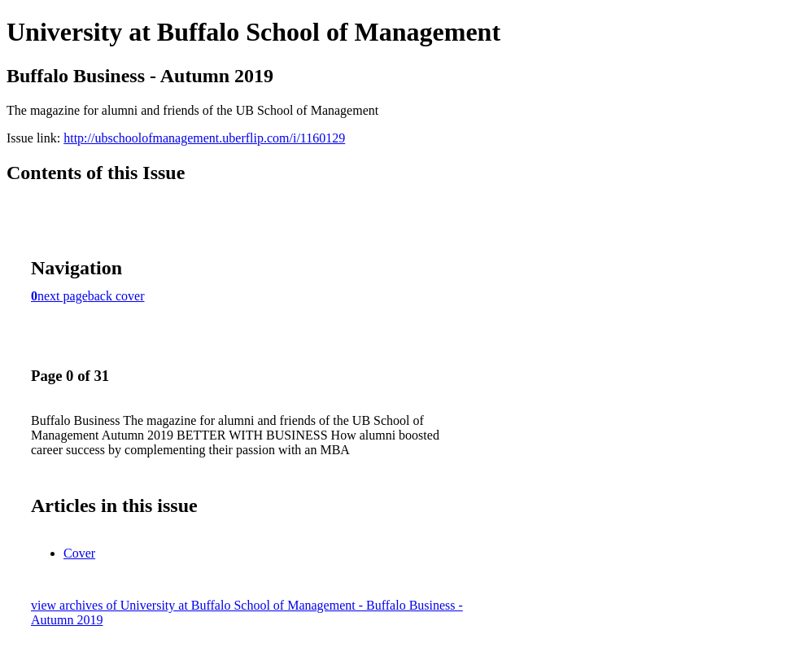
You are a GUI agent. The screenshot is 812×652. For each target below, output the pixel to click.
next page (63, 296)
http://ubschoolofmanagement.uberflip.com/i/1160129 (204, 138)
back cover (116, 296)
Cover (79, 553)
